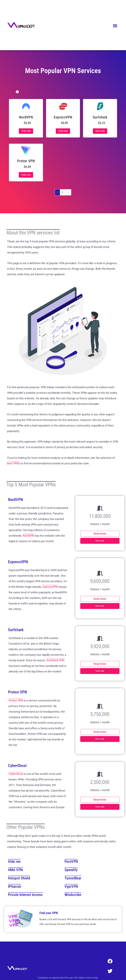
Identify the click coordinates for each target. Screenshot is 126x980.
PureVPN (71, 862)
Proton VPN (16, 700)
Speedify (71, 870)
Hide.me (14, 862)
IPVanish (15, 887)
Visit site (26, 131)
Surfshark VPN (55, 660)
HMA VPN (15, 870)
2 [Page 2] (63, 192)
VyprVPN (71, 887)
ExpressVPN (50, 587)
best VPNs (14, 463)
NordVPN (28, 536)
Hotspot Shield (19, 878)
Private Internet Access (25, 895)
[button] (115, 26)
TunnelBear (73, 878)
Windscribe (73, 895)
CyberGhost (16, 774)
